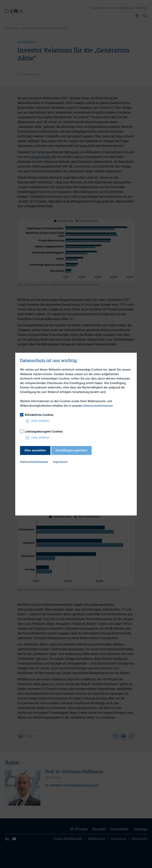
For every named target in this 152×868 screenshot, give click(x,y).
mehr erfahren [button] (38, 421)
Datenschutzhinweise (34, 462)
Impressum (60, 462)
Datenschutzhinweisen (98, 406)
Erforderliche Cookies (37, 415)
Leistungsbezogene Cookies (41, 432)
